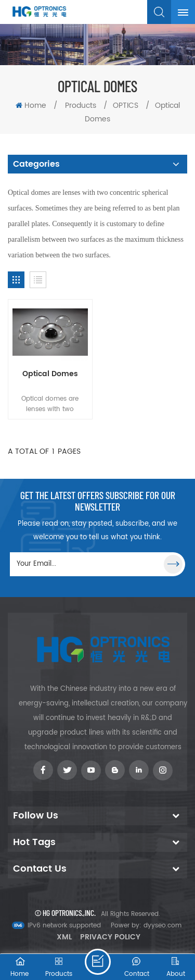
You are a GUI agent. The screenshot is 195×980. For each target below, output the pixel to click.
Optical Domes (50, 374)
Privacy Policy (110, 937)
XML (64, 937)
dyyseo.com (162, 926)
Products (81, 106)
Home (31, 106)
